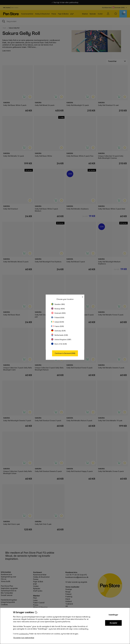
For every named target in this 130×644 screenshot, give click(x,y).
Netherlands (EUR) (60, 335)
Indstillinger (113, 615)
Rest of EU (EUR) (59, 344)
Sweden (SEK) (58, 304)
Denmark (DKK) (58, 313)
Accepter (113, 623)
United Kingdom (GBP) (61, 340)
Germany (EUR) (58, 331)
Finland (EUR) (58, 317)
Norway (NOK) (58, 309)
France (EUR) (58, 326)
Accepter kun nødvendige (24, 638)
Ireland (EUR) (58, 322)
